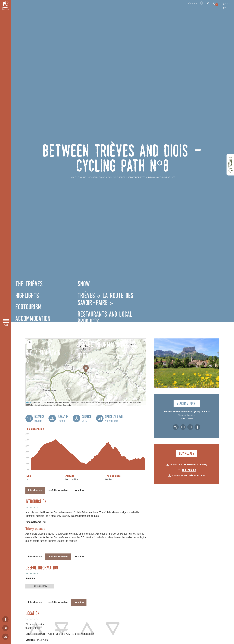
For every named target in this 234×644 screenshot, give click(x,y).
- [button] (30, 347)
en (214, 7)
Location (79, 490)
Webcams (191, 6)
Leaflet (29, 402)
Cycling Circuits (204, 6)
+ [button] (30, 343)
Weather (198, 6)
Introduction (35, 557)
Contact (182, 7)
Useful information (58, 490)
